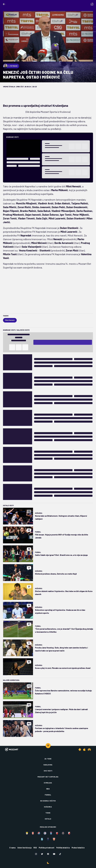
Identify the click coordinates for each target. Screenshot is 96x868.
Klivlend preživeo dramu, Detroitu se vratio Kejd (56, 574)
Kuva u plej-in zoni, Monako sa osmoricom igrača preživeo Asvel (63, 668)
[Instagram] (36, 854)
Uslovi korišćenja (24, 848)
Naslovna (48, 765)
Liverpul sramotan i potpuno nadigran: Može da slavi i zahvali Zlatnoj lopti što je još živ (61, 711)
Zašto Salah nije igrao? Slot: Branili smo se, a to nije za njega (61, 555)
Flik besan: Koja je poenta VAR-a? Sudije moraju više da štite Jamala (62, 536)
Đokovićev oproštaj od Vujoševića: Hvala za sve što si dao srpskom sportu (60, 611)
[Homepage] (92, 4)
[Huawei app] (89, 749)
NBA (48, 789)
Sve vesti (48, 771)
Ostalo (48, 819)
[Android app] (80, 749)
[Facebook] (48, 854)
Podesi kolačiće (78, 848)
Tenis (48, 813)
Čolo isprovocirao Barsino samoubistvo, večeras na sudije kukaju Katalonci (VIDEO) (63, 692)
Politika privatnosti (47, 848)
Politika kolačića (63, 848)
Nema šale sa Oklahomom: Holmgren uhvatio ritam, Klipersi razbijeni (61, 517)
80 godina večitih (48, 801)
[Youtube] (54, 854)
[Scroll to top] (48, 746)
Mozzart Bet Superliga (48, 777)
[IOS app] (84, 749)
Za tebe (48, 759)
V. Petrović (10, 66)
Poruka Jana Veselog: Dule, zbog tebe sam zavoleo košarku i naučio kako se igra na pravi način (61, 649)
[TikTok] (60, 854)
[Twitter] (42, 854)
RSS (35, 848)
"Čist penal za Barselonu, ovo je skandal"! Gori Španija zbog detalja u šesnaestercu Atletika (64, 630)
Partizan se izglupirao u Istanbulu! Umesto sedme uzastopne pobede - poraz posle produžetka (62, 730)
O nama (12, 848)
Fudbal (38, 532)
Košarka (39, 513)
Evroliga (48, 783)
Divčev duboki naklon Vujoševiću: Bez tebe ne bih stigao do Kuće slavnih (64, 593)
